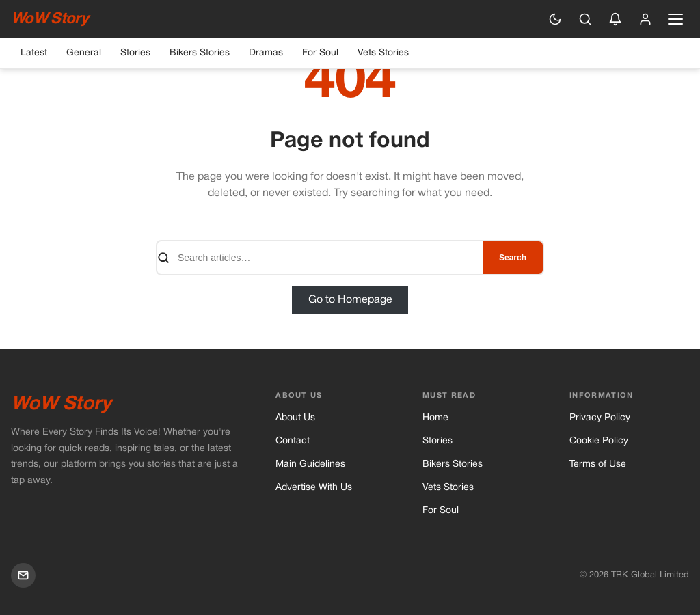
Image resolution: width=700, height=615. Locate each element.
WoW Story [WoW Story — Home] (50, 19)
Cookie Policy (599, 441)
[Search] (585, 19)
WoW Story (61, 405)
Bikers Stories (200, 53)
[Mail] (23, 575)
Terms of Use (598, 464)
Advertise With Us (314, 488)
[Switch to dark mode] (555, 19)
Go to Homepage (350, 300)
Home (435, 418)
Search (513, 258)
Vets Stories (383, 53)
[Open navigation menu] (675, 19)
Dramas (266, 53)
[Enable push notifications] (615, 19)
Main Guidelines (310, 464)
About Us (295, 418)
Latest (34, 53)
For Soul (320, 53)
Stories (135, 53)
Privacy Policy (600, 418)
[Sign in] (645, 19)
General (84, 53)
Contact (293, 441)
